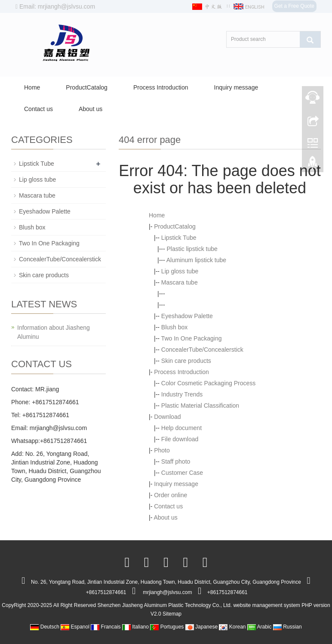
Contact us (38, 109)
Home (32, 87)
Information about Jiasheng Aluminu (54, 332)
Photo (162, 450)
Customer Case (182, 473)
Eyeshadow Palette (187, 316)
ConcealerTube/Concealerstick (202, 350)
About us (91, 109)
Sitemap (172, 614)
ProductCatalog (87, 87)
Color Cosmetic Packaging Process (208, 383)
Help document (181, 428)
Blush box (174, 327)
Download (167, 417)
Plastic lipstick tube (192, 249)
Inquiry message (236, 87)
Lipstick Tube (179, 238)
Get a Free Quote (294, 6)
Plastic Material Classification (200, 406)
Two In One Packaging (192, 338)
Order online (171, 495)
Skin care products (186, 361)
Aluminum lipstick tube (196, 260)
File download (180, 439)
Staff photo (176, 461)
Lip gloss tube (180, 271)
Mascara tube (180, 282)
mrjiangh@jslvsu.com (58, 428)
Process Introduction (161, 87)
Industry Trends (182, 394)
